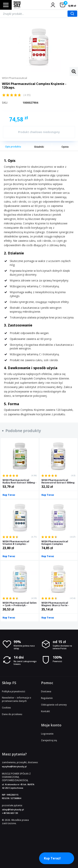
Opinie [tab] (65, 147)
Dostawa (46, 691)
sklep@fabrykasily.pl (13, 809)
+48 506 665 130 (10, 813)
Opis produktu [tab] (13, 147)
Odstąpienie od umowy (54, 705)
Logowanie (47, 734)
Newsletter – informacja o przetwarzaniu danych (17, 699)
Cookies (6, 708)
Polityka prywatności (14, 691)
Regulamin (47, 698)
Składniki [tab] (39, 147)
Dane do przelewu (12, 714)
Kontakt (46, 711)
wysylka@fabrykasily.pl (14, 766)
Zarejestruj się (49, 740)
